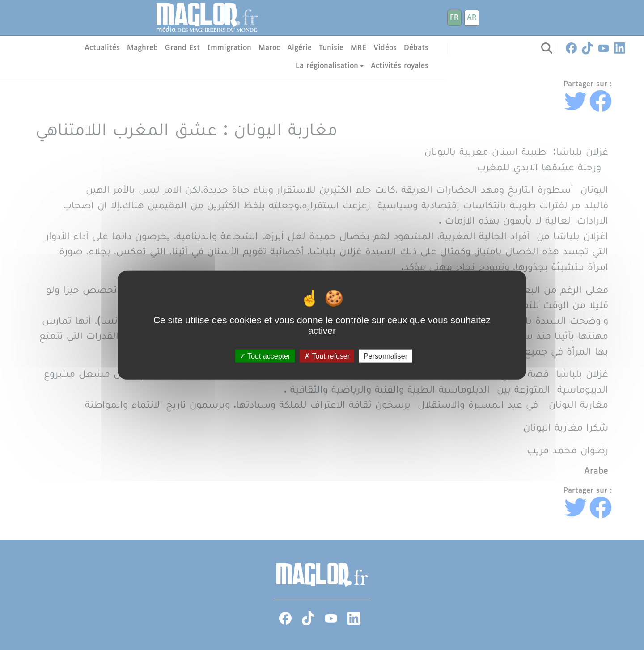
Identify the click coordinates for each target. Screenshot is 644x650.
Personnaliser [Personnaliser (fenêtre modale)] (386, 356)
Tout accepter (265, 356)
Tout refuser (327, 356)
